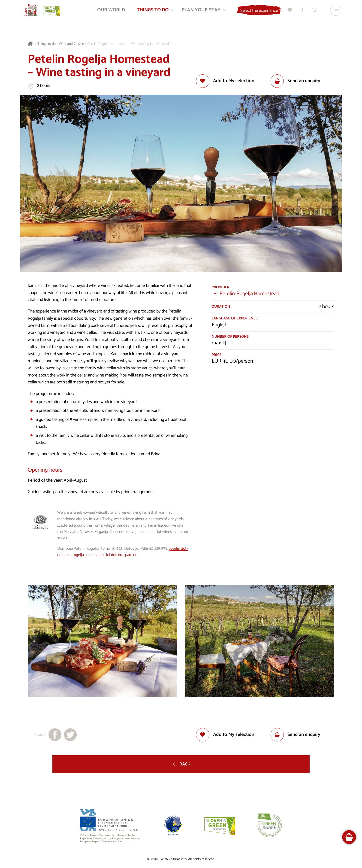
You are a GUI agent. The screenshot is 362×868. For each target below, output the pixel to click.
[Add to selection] (225, 81)
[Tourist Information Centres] (300, 13)
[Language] (334, 13)
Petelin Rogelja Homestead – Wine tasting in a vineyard (128, 44)
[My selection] (288, 13)
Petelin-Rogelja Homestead (249, 294)
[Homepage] (33, 13)
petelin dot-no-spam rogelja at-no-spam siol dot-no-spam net (123, 552)
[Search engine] (312, 13)
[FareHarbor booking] (349, 837)
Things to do (47, 44)
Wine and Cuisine (71, 44)
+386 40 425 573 (153, 549)
